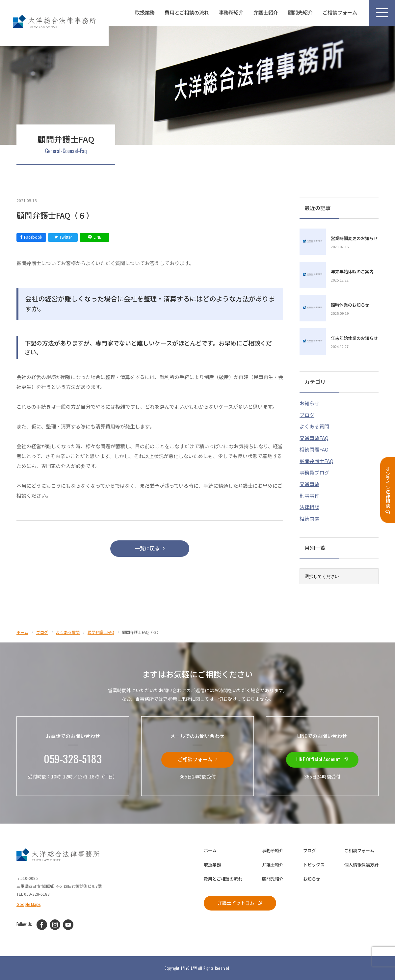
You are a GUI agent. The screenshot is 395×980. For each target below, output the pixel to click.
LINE (95, 237)
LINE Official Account (322, 759)
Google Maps (28, 904)
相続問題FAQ (314, 449)
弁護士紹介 (266, 12)
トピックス (314, 865)
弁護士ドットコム (240, 902)
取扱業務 (145, 12)
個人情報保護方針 (361, 865)
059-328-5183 (73, 759)
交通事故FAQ (314, 438)
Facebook (31, 237)
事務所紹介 (231, 12)
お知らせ (309, 403)
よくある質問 (314, 426)
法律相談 (309, 507)
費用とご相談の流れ (187, 12)
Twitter (63, 237)
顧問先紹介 (300, 12)
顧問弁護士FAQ (316, 461)
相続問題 (309, 518)
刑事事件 (309, 495)
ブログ (307, 415)
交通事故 (309, 484)
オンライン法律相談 (388, 490)
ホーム (210, 850)
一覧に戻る (150, 548)
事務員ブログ (314, 472)
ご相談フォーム (340, 12)
